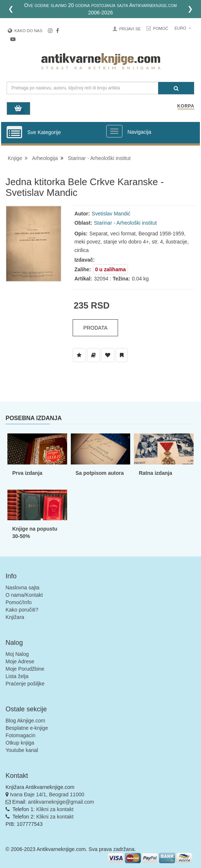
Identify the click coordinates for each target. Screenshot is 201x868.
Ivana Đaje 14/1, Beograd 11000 (47, 794)
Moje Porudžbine (25, 669)
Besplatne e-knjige (27, 728)
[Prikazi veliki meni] (114, 131)
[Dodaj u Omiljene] (108, 355)
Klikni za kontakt (55, 809)
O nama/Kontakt (24, 595)
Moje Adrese (20, 661)
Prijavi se (130, 29)
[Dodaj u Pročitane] (122, 355)
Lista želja (17, 676)
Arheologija (45, 158)
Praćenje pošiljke (25, 684)
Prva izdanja (27, 473)
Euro (183, 28)
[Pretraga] (176, 88)
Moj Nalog (17, 654)
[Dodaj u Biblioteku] (93, 355)
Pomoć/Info (19, 602)
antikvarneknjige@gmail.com (61, 802)
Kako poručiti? (22, 610)
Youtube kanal (22, 750)
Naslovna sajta (22, 588)
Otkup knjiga (20, 743)
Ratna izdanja (155, 473)
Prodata (96, 328)
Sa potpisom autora (100, 473)
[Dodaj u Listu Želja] (79, 355)
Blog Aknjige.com (25, 721)
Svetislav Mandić (111, 214)
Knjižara (15, 617)
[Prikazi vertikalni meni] (14, 133)
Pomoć (161, 28)
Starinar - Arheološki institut (99, 158)
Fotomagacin (20, 735)
